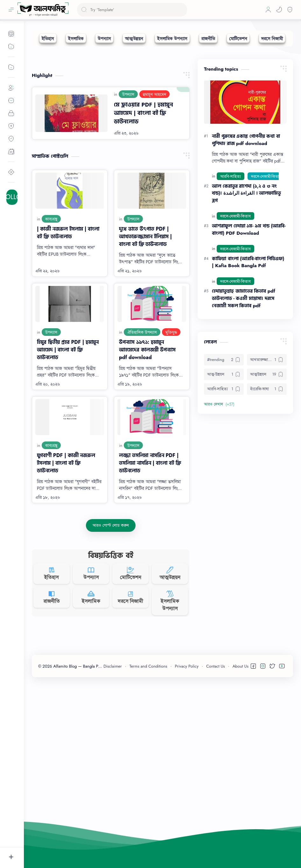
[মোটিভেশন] (238, 38)
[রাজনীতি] (208, 38)
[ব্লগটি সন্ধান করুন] (132, 10)
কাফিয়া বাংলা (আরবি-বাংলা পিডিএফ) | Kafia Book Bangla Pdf (248, 358)
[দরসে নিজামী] (272, 38)
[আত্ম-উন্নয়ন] (224, 470)
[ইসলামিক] (76, 38)
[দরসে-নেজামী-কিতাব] (266, 272)
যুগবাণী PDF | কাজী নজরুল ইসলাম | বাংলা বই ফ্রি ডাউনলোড (66, 558)
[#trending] (224, 455)
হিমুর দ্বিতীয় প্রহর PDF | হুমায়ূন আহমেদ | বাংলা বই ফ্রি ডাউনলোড (68, 445)
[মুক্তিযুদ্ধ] (171, 427)
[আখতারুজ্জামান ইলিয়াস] (267, 455)
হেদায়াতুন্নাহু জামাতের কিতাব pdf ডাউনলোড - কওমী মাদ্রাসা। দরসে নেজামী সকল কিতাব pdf (244, 394)
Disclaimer (113, 851)
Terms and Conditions (148, 851)
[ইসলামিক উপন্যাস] (172, 38)
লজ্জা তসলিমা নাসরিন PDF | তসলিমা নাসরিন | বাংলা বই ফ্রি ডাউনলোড (150, 558)
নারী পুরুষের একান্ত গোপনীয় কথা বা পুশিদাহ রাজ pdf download (246, 235)
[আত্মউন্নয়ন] (134, 38)
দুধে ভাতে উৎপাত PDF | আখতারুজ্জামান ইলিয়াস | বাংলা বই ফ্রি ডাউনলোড (145, 332)
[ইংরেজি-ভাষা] (267, 484)
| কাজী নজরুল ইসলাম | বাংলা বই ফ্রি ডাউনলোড (68, 328)
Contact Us (216, 851)
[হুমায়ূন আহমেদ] (154, 190)
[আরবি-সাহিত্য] (231, 272)
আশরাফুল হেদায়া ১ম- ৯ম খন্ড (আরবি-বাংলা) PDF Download (249, 325)
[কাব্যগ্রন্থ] (51, 314)
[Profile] (268, 10)
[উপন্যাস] (104, 38)
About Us (241, 851)
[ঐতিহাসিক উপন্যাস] (142, 427)
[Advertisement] (162, 97)
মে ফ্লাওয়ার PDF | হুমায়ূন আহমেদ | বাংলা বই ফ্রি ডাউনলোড (143, 208)
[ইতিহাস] (48, 38)
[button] (279, 10)
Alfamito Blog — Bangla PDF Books (87, 851)
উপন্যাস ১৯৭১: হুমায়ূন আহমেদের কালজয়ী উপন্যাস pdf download (147, 445)
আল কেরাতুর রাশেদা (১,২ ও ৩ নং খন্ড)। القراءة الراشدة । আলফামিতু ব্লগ (246, 289)
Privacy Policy (187, 851)
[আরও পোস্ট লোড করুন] (111, 621)
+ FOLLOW (12, 197)
